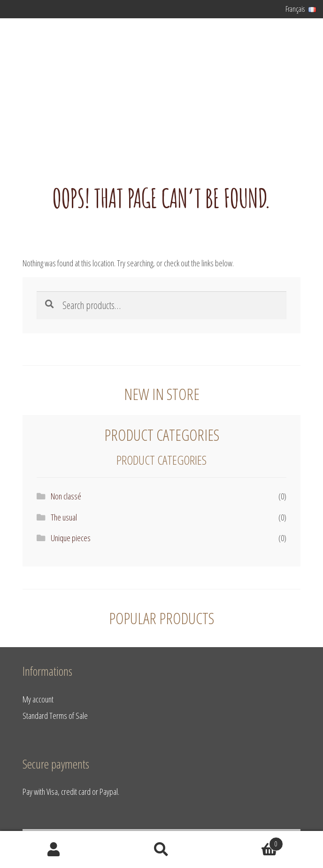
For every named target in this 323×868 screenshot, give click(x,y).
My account (38, 699)
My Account (54, 850)
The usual (64, 517)
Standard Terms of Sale (55, 715)
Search (161, 850)
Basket (249, 842)
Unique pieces (71, 538)
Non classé (66, 496)
